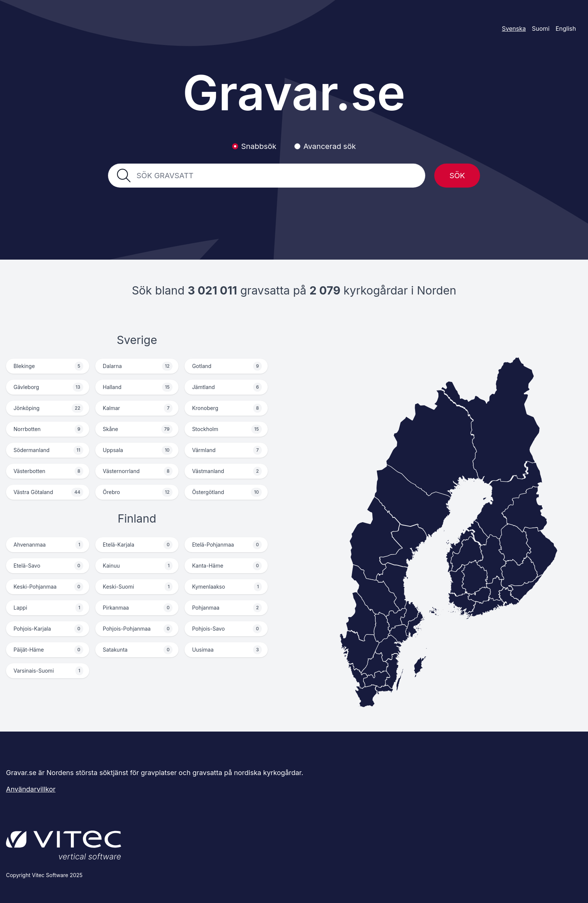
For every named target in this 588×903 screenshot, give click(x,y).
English (566, 29)
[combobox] (276, 176)
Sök (457, 176)
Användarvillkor (31, 789)
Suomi (541, 29)
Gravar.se (294, 93)
